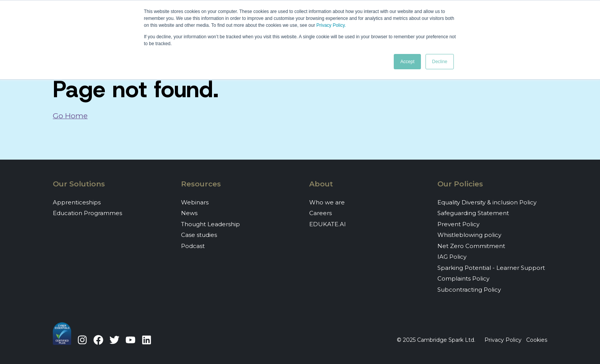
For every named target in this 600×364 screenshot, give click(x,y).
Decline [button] (440, 62)
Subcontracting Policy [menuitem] (469, 290)
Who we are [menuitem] (327, 202)
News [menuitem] (189, 213)
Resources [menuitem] (201, 184)
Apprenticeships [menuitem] (77, 202)
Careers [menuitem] (320, 213)
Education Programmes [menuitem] (87, 213)
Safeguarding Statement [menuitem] (473, 213)
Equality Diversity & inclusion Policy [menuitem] (487, 202)
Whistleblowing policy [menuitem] (469, 235)
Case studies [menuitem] (199, 235)
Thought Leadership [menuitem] (210, 224)
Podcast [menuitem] (193, 246)
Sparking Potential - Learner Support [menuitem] (491, 268)
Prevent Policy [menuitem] (458, 224)
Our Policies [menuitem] (460, 184)
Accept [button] (407, 62)
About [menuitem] (321, 184)
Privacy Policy (331, 25)
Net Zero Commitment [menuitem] (471, 246)
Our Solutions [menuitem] (79, 184)
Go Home (70, 116)
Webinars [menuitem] (195, 202)
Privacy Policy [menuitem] (503, 340)
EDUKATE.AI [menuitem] (328, 224)
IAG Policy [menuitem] (452, 257)
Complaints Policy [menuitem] (463, 278)
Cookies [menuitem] (537, 340)
